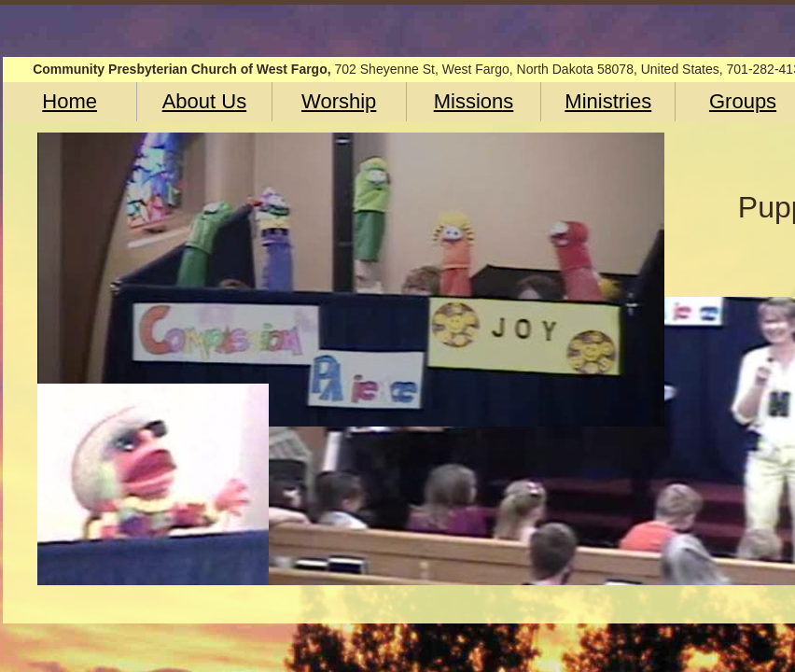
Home (70, 101)
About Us (205, 101)
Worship (339, 101)
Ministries (608, 101)
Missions (474, 101)
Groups (743, 101)
